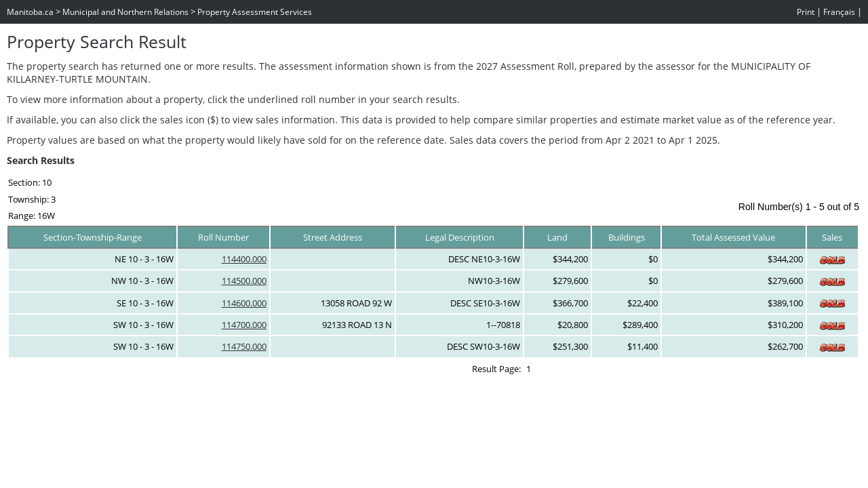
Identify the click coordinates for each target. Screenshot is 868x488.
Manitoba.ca (30, 12)
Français (839, 12)
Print (806, 12)
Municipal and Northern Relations (125, 12)
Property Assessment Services (255, 12)
